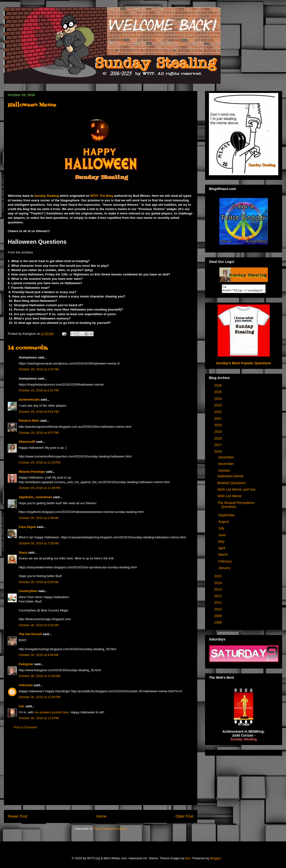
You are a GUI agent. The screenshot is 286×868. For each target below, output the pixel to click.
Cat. (22, 706)
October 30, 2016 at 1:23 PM (39, 718)
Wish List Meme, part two (236, 491)
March (223, 556)
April (222, 549)
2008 (218, 624)
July (222, 530)
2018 (218, 440)
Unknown (26, 685)
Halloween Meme (230, 478)
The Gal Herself (30, 634)
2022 (218, 413)
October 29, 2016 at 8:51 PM (39, 412)
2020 (218, 426)
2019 (218, 433)
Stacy (23, 552)
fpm (188, 858)
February (225, 563)
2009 (218, 617)
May (222, 543)
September (227, 517)
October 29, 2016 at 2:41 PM (39, 369)
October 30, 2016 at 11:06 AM (40, 676)
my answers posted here (52, 712)
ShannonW (27, 442)
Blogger (215, 858)
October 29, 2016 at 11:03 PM (40, 462)
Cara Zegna (27, 527)
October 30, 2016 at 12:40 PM (40, 697)
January (225, 569)
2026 (218, 387)
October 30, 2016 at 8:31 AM (39, 625)
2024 (218, 400)
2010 (218, 611)
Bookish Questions (232, 484)
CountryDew (28, 591)
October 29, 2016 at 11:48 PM (40, 488)
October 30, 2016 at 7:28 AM (39, 543)
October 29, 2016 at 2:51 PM (39, 390)
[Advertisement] (101, 771)
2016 (218, 453)
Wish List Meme (230, 497)
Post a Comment (26, 727)
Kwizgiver (26, 664)
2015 (218, 578)
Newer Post (18, 816)
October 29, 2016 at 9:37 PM (39, 433)
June (222, 536)
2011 (218, 604)
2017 (218, 446)
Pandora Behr (29, 421)
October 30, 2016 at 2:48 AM (39, 518)
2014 (218, 584)
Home (102, 816)
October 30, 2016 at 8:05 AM (39, 582)
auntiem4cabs (29, 400)
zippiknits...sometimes (36, 497)
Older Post (184, 816)
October (225, 472)
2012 (218, 597)
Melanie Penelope (32, 472)
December (226, 459)
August (224, 523)
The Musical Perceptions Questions (236, 506)
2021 (218, 420)
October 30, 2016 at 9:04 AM (39, 655)
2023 (218, 407)
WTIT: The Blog (102, 196)
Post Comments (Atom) (110, 829)
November (226, 465)
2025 (218, 393)
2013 (218, 591)
